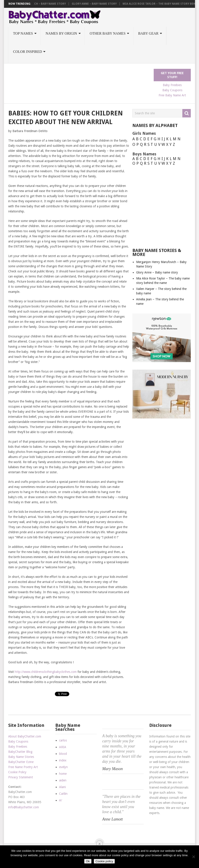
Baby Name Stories (21, 757)
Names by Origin (61, 33)
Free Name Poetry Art (23, 767)
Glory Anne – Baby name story (96, 4)
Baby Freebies (172, 85)
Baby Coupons (172, 90)
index (63, 760)
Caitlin (63, 794)
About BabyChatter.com (25, 736)
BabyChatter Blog (20, 752)
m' (61, 800)
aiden (63, 780)
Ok (88, 861)
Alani (62, 787)
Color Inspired (28, 52)
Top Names (23, 33)
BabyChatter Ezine (21, 762)
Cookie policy (104, 861)
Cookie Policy (17, 772)
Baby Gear (148, 33)
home (63, 774)
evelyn (63, 767)
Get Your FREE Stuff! (172, 75)
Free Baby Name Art (172, 95)
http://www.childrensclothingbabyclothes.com (46, 672)
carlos (63, 740)
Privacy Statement (21, 777)
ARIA (63, 747)
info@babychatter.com (24, 807)
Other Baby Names (108, 33)
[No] (193, 857)
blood (63, 754)
